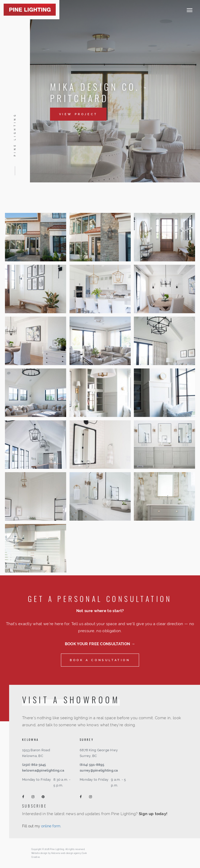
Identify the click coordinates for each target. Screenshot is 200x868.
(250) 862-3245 (34, 765)
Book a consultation (100, 660)
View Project (78, 114)
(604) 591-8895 (92, 765)
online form (51, 826)
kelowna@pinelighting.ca (43, 770)
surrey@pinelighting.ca (99, 770)
